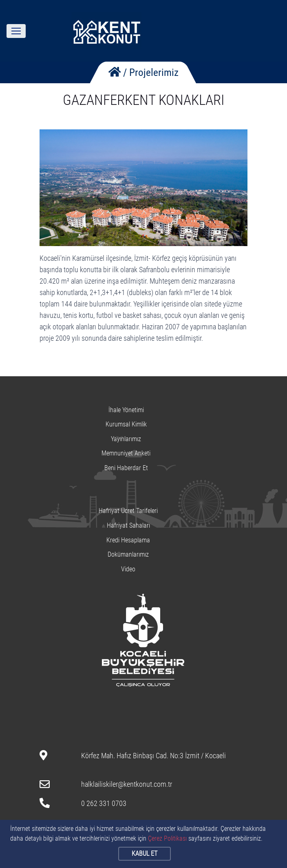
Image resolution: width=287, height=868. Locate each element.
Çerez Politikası (167, 838)
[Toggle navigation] (16, 31)
